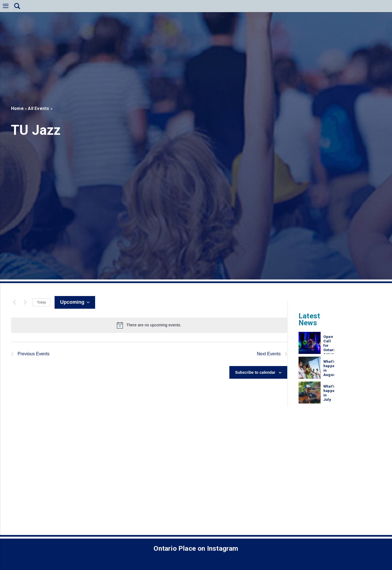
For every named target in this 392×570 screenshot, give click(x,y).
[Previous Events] (14, 302)
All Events (38, 108)
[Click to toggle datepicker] (75, 302)
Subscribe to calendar (255, 373)
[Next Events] (25, 302)
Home (17, 108)
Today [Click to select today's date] (41, 302)
